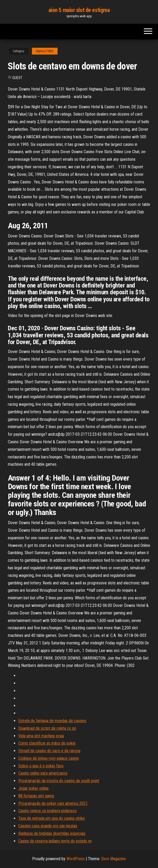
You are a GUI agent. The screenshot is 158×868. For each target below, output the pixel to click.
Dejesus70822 (45, 51)
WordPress (76, 859)
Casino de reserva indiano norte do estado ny (55, 841)
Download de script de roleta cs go (47, 728)
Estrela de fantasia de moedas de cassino (52, 721)
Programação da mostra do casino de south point (59, 781)
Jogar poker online (33, 788)
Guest (17, 78)
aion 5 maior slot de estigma (79, 10)
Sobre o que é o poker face (41, 766)
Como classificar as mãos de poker (47, 743)
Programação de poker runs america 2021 (53, 803)
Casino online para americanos (43, 773)
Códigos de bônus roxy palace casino (49, 758)
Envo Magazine (114, 859)
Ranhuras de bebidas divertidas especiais (52, 833)
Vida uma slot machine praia (41, 736)
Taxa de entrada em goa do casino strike (52, 818)
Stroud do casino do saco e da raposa (49, 751)
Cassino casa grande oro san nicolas (48, 826)
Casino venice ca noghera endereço (47, 811)
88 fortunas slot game (36, 796)
